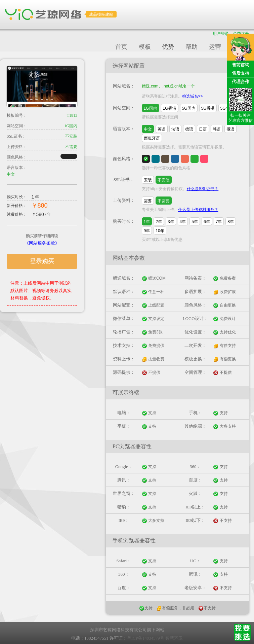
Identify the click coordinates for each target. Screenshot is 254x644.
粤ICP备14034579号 (146, 638)
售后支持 (241, 73)
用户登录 (221, 34)
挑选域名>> (193, 96)
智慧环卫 (174, 638)
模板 (145, 47)
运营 (215, 47)
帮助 (192, 47)
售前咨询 (241, 65)
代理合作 (241, 82)
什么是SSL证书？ (203, 189)
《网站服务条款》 (42, 243)
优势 (168, 47)
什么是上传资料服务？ (198, 210)
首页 (121, 47)
